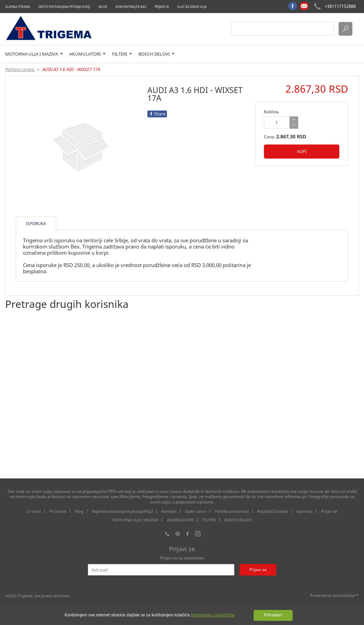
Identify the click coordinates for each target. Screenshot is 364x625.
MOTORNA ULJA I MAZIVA (34, 54)
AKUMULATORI (87, 54)
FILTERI (122, 54)
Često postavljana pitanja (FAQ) (64, 7)
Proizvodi (58, 511)
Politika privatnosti (232, 511)
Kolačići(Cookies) (273, 511)
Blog (103, 7)
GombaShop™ (346, 595)
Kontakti (169, 511)
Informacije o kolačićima (213, 615)
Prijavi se (162, 7)
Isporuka (305, 511)
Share (157, 114)
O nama (34, 511)
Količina (271, 112)
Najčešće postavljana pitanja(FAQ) (122, 511)
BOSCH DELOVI (156, 54)
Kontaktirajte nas (131, 7)
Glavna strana (18, 7)
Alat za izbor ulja (192, 7)
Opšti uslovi (196, 511)
